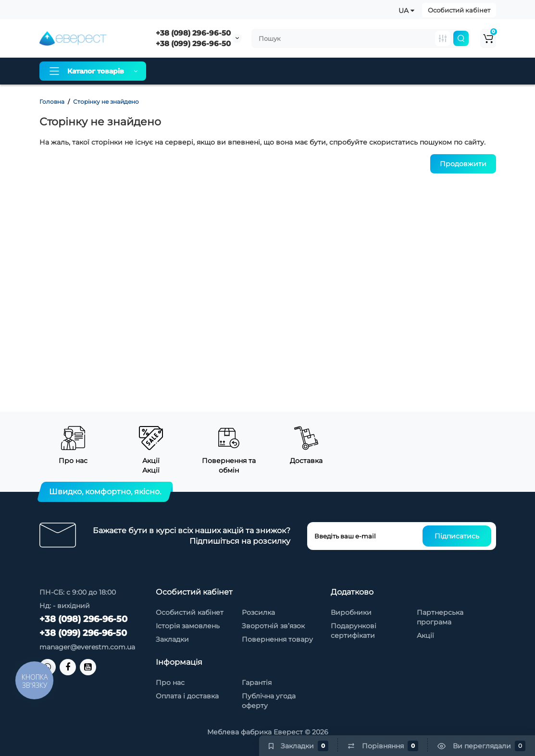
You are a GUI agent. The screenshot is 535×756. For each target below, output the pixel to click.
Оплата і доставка (238, 71)
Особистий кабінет (459, 10)
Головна (52, 102)
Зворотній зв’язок (273, 626)
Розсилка (258, 612)
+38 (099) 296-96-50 (193, 43)
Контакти (425, 71)
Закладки (172, 639)
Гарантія (299, 71)
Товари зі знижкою (361, 71)
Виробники (351, 612)
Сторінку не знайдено (106, 102)
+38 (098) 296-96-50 (193, 33)
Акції (425, 635)
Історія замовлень (188, 626)
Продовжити (463, 164)
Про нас (177, 71)
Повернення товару (277, 639)
